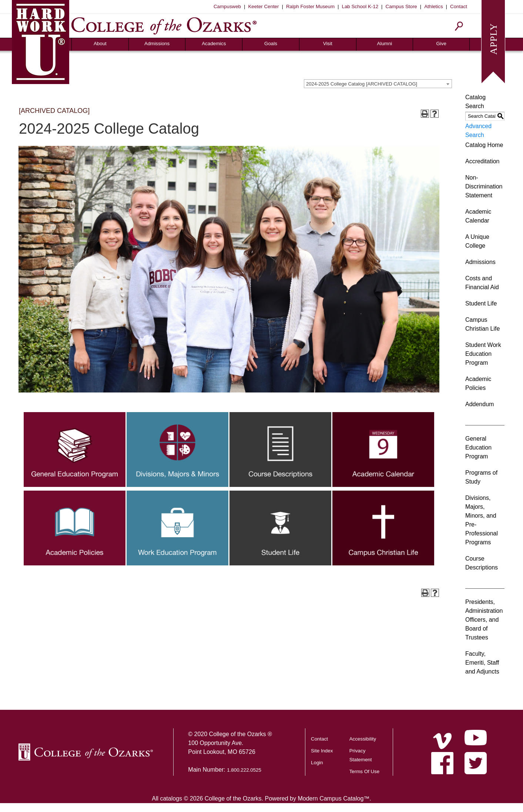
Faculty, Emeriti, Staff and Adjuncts (482, 663)
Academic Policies (478, 383)
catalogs (171, 798)
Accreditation (482, 161)
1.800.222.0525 (244, 770)
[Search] (459, 26)
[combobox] (378, 84)
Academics (214, 44)
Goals (271, 44)
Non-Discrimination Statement (484, 186)
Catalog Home (484, 145)
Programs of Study (481, 477)
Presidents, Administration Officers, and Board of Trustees (484, 620)
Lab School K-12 (360, 6)
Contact (459, 6)
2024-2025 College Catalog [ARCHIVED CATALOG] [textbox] (362, 84)
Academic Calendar (478, 216)
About (100, 44)
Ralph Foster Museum (310, 6)
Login (317, 763)
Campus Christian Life (482, 324)
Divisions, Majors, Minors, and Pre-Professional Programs (482, 520)
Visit (328, 44)
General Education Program (478, 447)
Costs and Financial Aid (482, 283)
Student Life (481, 303)
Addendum (480, 404)
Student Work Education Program (483, 354)
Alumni (385, 44)
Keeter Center (263, 6)
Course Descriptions (482, 563)
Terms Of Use (364, 771)
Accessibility (363, 739)
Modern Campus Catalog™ (333, 798)
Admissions (157, 44)
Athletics (433, 6)
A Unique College (477, 241)
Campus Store (401, 6)
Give (441, 44)
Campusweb (227, 6)
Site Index (322, 751)
